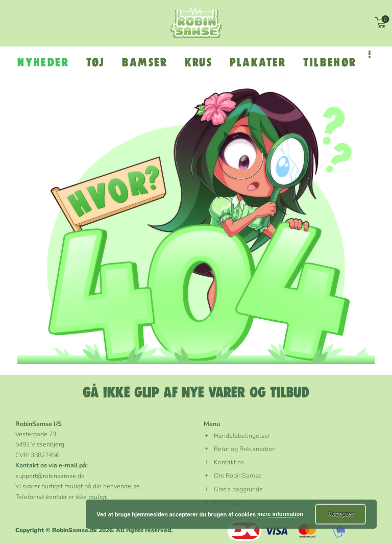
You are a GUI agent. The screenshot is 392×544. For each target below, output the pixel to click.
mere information (280, 514)
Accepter (340, 514)
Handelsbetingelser (242, 435)
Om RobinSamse (238, 475)
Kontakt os (229, 462)
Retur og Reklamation (245, 449)
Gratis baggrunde (238, 489)
